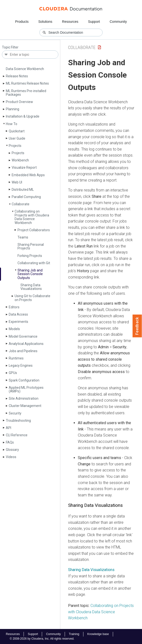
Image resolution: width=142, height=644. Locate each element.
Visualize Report (24, 167)
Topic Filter (10, 47)
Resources (70, 22)
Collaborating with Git (34, 263)
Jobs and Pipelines (23, 351)
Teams (23, 237)
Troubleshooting (18, 421)
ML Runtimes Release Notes (27, 83)
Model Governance (23, 336)
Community (118, 22)
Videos (11, 457)
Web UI (17, 182)
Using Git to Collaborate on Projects (32, 298)
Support (94, 22)
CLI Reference (17, 435)
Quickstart (17, 131)
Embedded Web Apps (28, 175)
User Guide (17, 138)
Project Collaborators (34, 230)
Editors (14, 307)
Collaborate (21, 204)
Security (15, 413)
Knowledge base (98, 634)
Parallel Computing (26, 197)
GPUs (13, 373)
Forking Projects (30, 256)
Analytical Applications (26, 344)
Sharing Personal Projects (31, 246)
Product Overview (19, 102)
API (9, 428)
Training (74, 634)
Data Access (18, 314)
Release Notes (17, 76)
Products (22, 22)
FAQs (10, 442)
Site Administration (24, 398)
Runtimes (16, 358)
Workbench (20, 160)
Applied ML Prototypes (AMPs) (26, 389)
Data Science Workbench (25, 69)
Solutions (45, 22)
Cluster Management (25, 406)
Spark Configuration (24, 380)
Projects (15, 146)
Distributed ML (23, 190)
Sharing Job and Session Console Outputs (30, 274)
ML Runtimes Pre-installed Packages (26, 93)
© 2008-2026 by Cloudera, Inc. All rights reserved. (42, 639)
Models (14, 329)
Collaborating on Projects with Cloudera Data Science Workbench (32, 217)
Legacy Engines (21, 366)
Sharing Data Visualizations (31, 287)
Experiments (18, 322)
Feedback (137, 326)
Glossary (12, 450)
